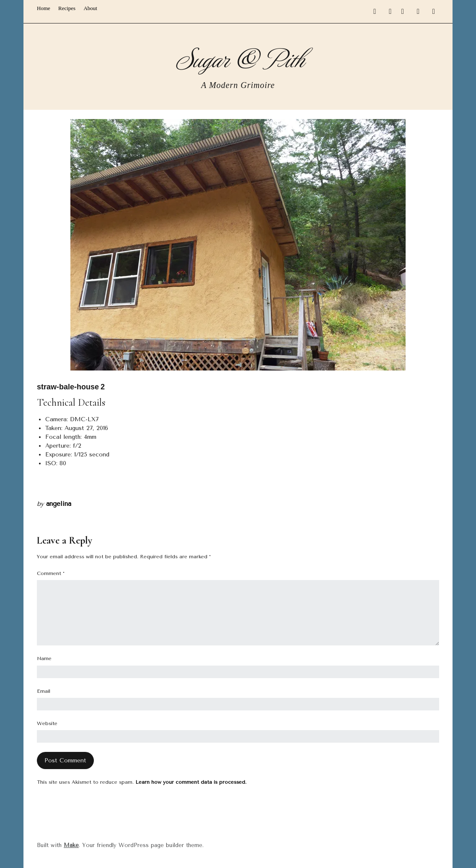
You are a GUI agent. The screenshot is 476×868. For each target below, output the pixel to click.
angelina (59, 504)
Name (44, 658)
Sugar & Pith (238, 58)
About (90, 8)
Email (44, 691)
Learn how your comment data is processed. (191, 782)
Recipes (67, 8)
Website (47, 723)
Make (71, 845)
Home (44, 8)
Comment (51, 573)
